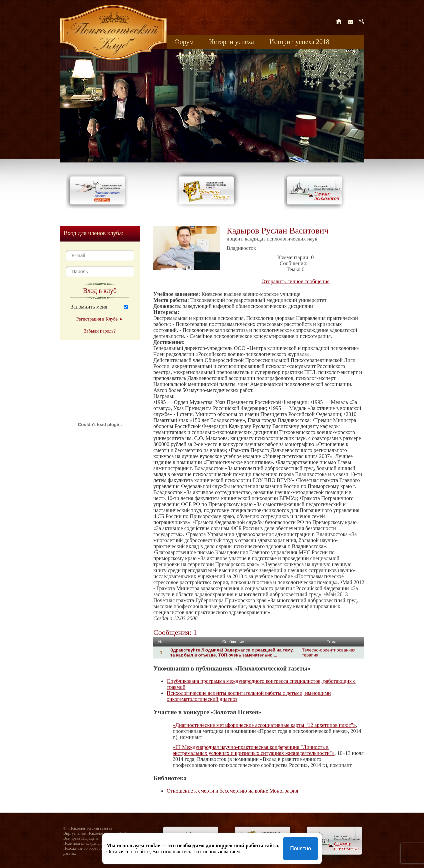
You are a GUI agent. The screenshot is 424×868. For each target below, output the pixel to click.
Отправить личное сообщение (296, 281)
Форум (184, 42)
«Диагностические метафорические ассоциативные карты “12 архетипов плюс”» (264, 725)
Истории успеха (231, 42)
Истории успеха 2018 (299, 42)
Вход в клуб (100, 291)
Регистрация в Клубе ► (100, 319)
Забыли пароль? (100, 331)
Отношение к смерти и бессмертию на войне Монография (232, 791)
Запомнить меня (89, 307)
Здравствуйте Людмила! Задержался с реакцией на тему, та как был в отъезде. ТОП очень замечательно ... (232, 653)
